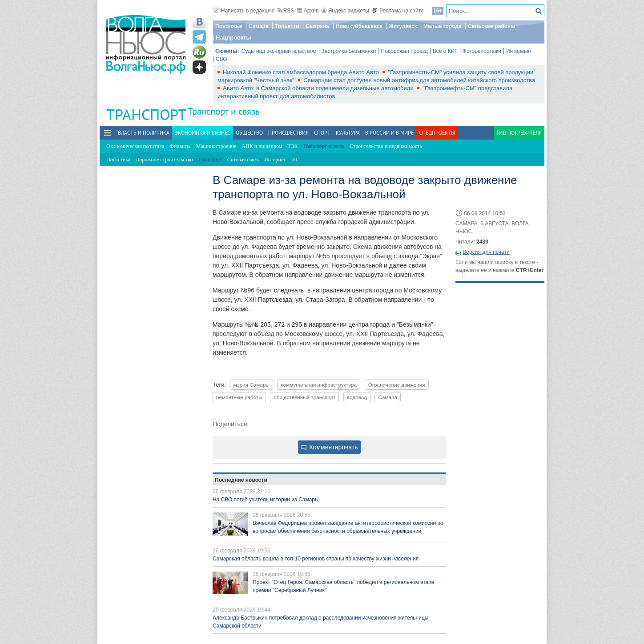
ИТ (295, 160)
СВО (221, 59)
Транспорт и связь (224, 111)
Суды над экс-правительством (279, 51)
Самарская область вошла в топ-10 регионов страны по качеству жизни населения (316, 559)
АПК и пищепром (262, 146)
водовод (357, 397)
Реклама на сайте (398, 11)
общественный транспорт (304, 397)
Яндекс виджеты (345, 11)
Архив (308, 11)
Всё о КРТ (445, 51)
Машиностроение (216, 146)
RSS (286, 11)
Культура (348, 133)
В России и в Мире (389, 133)
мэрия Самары (252, 385)
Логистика (119, 160)
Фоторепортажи (482, 51)
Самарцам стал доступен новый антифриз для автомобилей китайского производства (419, 80)
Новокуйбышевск (359, 26)
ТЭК (292, 146)
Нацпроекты (233, 38)
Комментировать (330, 447)
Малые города (443, 26)
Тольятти (287, 26)
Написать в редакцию (244, 11)
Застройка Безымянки (349, 51)
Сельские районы (492, 26)
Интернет (275, 160)
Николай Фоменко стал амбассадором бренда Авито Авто (302, 72)
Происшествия (288, 133)
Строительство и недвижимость (386, 146)
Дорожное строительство (164, 160)
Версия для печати (486, 252)
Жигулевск (403, 26)
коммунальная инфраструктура (319, 385)
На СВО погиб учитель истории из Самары (266, 500)
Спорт (322, 133)
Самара (259, 26)
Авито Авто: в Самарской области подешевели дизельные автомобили (319, 88)
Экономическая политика (135, 146)
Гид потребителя (519, 133)
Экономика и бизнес (203, 133)
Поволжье (229, 26)
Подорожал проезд (404, 51)
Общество (249, 133)
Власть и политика (144, 133)
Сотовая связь (243, 160)
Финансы (180, 146)
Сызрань (318, 26)
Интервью (519, 51)
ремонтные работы (239, 397)
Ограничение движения (397, 385)
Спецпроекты (437, 133)
